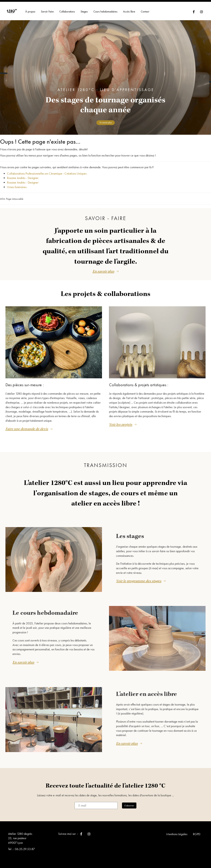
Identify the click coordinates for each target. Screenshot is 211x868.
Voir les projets (121, 425)
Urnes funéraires (17, 187)
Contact (145, 12)
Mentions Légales (177, 831)
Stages (84, 12)
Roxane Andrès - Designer (23, 178)
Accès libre (129, 12)
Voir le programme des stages (139, 579)
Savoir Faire (47, 12)
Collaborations (67, 12)
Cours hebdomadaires (105, 12)
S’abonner (129, 803)
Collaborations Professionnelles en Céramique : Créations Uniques (47, 173)
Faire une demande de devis (27, 429)
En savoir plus (103, 271)
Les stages (130, 534)
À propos (30, 12)
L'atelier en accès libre (146, 692)
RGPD (197, 831)
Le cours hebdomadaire (45, 610)
